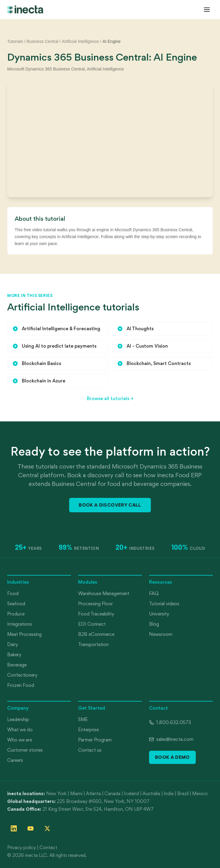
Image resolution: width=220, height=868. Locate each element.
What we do (20, 730)
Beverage (17, 665)
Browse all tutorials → (110, 398)
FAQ (154, 593)
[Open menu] (207, 10)
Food (13, 593)
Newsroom (161, 634)
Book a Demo (172, 757)
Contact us (90, 750)
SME (83, 719)
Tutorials (15, 41)
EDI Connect (92, 624)
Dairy (13, 644)
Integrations (20, 624)
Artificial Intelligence (81, 41)
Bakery (14, 655)
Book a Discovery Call (110, 505)
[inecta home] (25, 9)
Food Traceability (96, 614)
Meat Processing (24, 634)
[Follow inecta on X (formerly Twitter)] (47, 828)
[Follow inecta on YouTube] (31, 828)
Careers (15, 760)
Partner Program (95, 740)
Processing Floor (95, 604)
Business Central (43, 41)
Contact (48, 847)
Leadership (18, 719)
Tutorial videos (164, 604)
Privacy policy (22, 847)
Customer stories (25, 750)
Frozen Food (21, 685)
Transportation (93, 644)
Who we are (20, 740)
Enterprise (88, 730)
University (159, 614)
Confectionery (22, 675)
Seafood (16, 604)
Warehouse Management (104, 593)
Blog (154, 624)
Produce (16, 614)
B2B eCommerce (96, 634)
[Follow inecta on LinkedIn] (14, 828)
